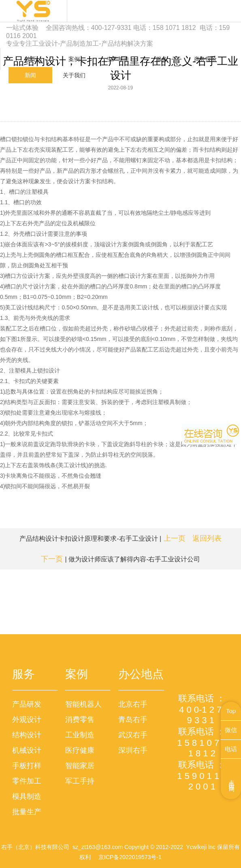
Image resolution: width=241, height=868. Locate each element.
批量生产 (27, 812)
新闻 (30, 75)
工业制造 (80, 735)
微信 (231, 730)
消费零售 (80, 720)
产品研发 (27, 704)
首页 (30, 59)
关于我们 (74, 75)
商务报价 (205, 59)
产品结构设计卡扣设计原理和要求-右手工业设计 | (102, 538)
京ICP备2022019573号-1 (130, 857)
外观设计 (27, 720)
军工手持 (80, 781)
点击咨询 (232, 779)
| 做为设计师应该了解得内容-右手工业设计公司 (121, 559)
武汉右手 (133, 735)
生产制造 (118, 59)
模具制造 (27, 796)
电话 (231, 749)
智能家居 (80, 766)
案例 (74, 59)
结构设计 (27, 735)
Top (231, 711)
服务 (162, 59)
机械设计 (27, 750)
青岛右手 (133, 720)
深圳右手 (133, 750)
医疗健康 (80, 750)
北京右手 (133, 704)
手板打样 (27, 766)
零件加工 (27, 781)
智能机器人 (83, 704)
